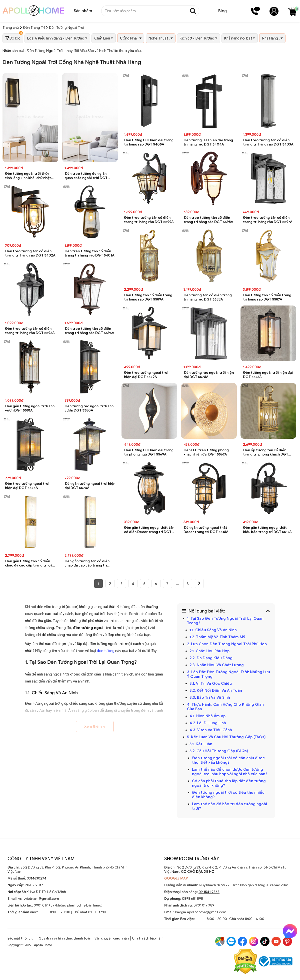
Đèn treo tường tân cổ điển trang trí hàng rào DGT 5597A (268, 220)
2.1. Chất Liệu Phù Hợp (209, 651)
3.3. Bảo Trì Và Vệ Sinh (210, 697)
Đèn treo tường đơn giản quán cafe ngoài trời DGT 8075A (86, 176)
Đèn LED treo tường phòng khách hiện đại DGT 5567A (206, 452)
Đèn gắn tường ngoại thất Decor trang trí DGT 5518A (206, 530)
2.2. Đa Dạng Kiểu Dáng (211, 658)
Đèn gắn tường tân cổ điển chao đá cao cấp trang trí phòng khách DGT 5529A (87, 563)
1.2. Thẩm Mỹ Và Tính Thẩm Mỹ (217, 637)
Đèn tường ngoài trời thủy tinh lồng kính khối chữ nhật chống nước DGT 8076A (28, 176)
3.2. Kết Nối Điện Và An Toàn (216, 690)
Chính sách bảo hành (148, 938)
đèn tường (106, 651)
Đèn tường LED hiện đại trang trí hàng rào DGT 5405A (149, 142)
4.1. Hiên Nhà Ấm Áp (207, 716)
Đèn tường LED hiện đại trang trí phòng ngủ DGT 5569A (149, 452)
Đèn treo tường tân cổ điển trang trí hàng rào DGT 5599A (149, 220)
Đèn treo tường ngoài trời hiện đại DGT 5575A (27, 486)
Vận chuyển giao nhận (112, 938)
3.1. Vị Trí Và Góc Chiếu (211, 683)
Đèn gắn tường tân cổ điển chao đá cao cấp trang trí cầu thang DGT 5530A (30, 563)
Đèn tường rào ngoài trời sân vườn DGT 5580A (89, 408)
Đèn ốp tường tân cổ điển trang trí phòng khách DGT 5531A (266, 452)
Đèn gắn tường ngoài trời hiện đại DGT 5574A (90, 486)
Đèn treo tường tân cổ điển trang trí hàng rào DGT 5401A (89, 253)
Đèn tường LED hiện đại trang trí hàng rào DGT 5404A (208, 142)
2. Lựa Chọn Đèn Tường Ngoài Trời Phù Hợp (227, 644)
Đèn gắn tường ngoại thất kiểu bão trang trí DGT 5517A (267, 530)
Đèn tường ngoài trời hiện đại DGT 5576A (268, 375)
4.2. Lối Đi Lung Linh (208, 723)
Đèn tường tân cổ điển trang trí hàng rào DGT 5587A (267, 297)
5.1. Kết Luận (201, 744)
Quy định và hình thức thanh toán (65, 938)
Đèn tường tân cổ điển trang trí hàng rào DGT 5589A (148, 297)
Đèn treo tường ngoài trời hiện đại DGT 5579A (146, 375)
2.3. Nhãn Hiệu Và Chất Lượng (217, 665)
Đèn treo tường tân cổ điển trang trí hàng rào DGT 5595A (89, 331)
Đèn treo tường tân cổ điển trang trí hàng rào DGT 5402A (30, 253)
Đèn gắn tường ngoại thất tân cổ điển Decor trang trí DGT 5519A (149, 530)
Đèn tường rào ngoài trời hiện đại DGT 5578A (209, 375)
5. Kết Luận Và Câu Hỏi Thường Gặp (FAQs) (226, 737)
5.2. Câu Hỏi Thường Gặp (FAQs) (219, 751)
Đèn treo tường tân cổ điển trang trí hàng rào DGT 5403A (268, 142)
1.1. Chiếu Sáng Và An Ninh (213, 630)
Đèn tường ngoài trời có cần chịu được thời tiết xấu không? (228, 760)
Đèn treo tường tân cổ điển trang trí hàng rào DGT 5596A (30, 331)
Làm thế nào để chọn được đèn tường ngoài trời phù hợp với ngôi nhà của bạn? (230, 772)
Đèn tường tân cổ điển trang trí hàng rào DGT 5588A (208, 297)
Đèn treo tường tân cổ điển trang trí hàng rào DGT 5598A (208, 220)
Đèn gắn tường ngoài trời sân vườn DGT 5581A (30, 408)
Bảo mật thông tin (21, 938)
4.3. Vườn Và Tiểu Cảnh (211, 730)
